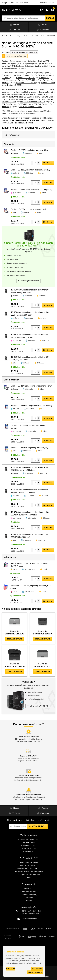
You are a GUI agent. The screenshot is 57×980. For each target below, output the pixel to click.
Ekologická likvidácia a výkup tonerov (29, 871)
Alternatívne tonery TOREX (29, 868)
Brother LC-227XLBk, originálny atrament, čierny (31, 386)
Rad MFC (35, 36)
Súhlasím (10, 968)
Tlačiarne (14, 30)
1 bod (41, 153)
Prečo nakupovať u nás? (29, 862)
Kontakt (29, 901)
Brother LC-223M (9, 75)
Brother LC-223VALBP (26, 78)
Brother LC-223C (30, 99)
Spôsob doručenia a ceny (29, 839)
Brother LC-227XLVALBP (26, 83)
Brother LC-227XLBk (32, 75)
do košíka (48, 163)
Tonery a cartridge (15, 36)
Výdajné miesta (29, 842)
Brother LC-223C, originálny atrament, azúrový (31, 170)
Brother (26, 36)
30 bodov (42, 296)
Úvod (5, 36)
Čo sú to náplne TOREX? (28, 281)
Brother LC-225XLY (32, 102)
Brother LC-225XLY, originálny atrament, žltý (30, 448)
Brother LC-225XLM (26, 80)
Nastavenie (37, 968)
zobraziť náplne (15, 639)
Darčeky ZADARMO (29, 865)
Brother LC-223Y (48, 83)
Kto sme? (29, 888)
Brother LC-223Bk (15, 85)
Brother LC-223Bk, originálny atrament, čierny (30, 150)
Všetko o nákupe (47, 3)
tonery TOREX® (29, 89)
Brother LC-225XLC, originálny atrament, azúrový (32, 406)
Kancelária (43, 30)
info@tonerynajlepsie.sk (31, 918)
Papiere (43, 25)
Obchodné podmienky (29, 895)
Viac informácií (35, 963)
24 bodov (45, 496)
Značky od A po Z (29, 845)
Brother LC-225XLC (21, 97)
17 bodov (44, 318)
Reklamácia (29, 851)
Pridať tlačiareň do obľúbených (24, 52)
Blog (29, 878)
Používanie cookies (29, 892)
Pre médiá (29, 898)
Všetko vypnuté (35, 972)
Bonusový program (29, 848)
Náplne (14, 25)
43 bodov (43, 473)
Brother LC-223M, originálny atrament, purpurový (31, 190)
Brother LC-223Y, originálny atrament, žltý (28, 209)
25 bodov (46, 518)
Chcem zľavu (37, 826)
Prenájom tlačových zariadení (29, 875)
